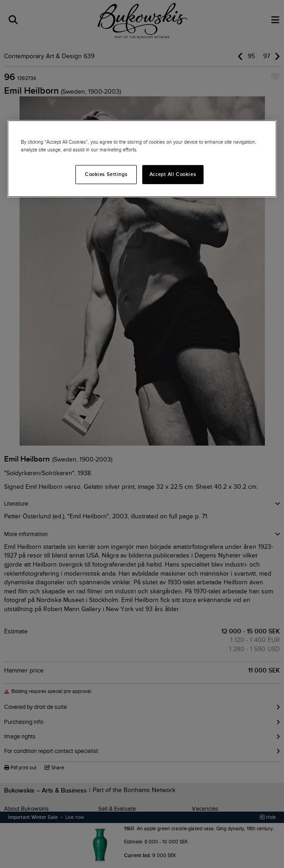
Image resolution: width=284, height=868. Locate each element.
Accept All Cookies (173, 174)
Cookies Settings (106, 174)
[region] (142, 159)
